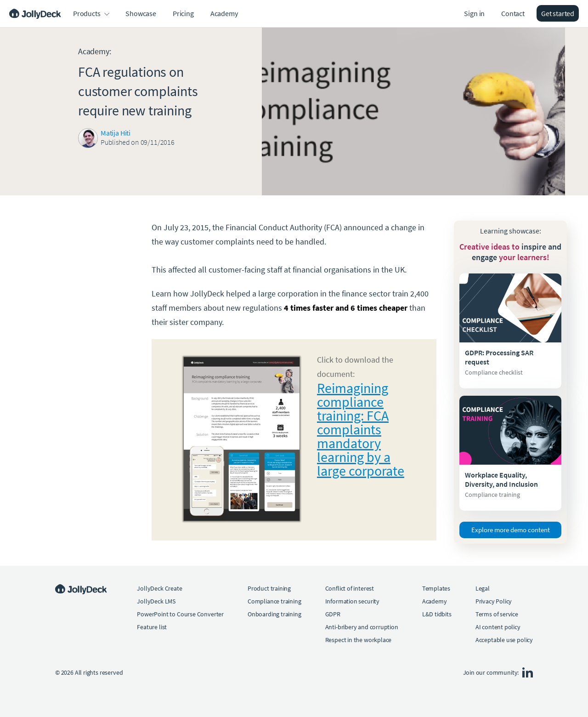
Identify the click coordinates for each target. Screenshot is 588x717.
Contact (513, 13)
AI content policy (498, 627)
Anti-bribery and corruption (362, 627)
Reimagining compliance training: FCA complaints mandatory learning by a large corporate (361, 429)
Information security (352, 601)
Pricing (183, 13)
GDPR (333, 614)
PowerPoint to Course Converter (180, 614)
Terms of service (497, 614)
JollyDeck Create (159, 588)
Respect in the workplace (359, 640)
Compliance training (274, 601)
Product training (269, 588)
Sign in (474, 13)
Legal (483, 588)
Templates (436, 588)
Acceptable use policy (504, 640)
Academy (224, 13)
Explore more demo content (511, 530)
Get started (558, 13)
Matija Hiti (116, 133)
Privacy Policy (494, 601)
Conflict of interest (350, 588)
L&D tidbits (437, 614)
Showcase (141, 13)
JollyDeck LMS (156, 601)
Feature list (152, 627)
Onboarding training (274, 614)
